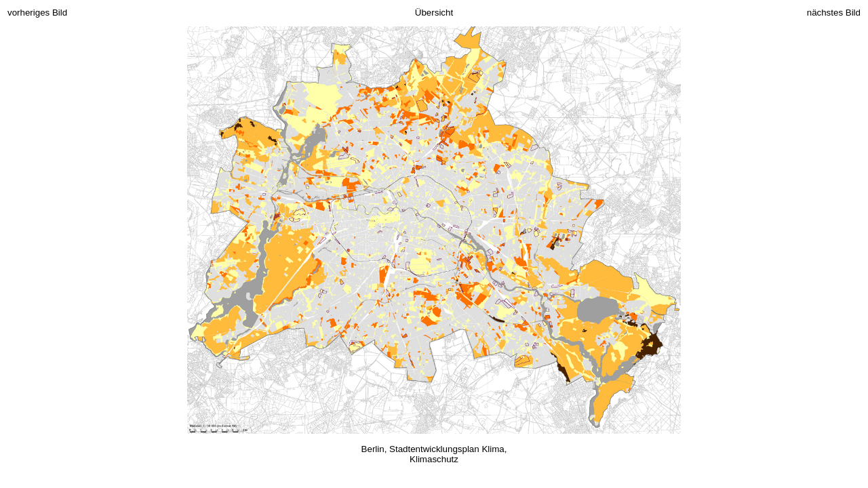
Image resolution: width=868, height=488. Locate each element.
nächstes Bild (834, 13)
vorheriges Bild (37, 13)
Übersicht (434, 13)
